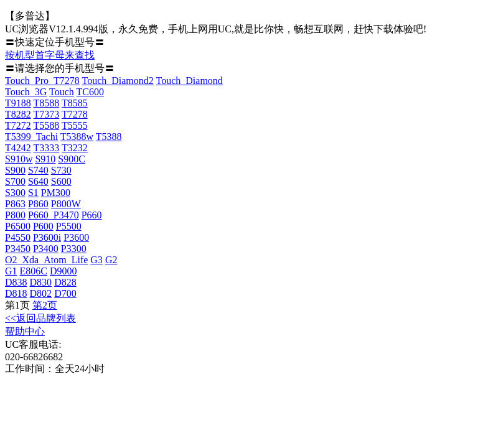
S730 (61, 170)
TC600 (90, 92)
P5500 (69, 226)
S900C (72, 159)
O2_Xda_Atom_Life (46, 260)
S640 (38, 181)
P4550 (18, 237)
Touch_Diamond (190, 81)
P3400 (46, 249)
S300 (15, 193)
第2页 (45, 305)
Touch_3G (26, 92)
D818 (16, 293)
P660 (92, 215)
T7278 (75, 114)
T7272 (18, 125)
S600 (61, 181)
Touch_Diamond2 (117, 81)
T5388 (109, 137)
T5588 (47, 125)
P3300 (74, 249)
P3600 (76, 237)
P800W (66, 204)
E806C (34, 271)
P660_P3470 (54, 215)
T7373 (47, 114)
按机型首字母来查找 (50, 55)
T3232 (75, 148)
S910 (45, 159)
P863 (15, 204)
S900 (15, 170)
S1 (33, 193)
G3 (96, 260)
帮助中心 (25, 331)
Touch (62, 92)
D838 (16, 282)
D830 (41, 282)
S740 (38, 170)
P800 (15, 215)
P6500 (18, 226)
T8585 (75, 103)
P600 (43, 226)
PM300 (56, 193)
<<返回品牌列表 (40, 318)
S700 (15, 181)
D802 (41, 293)
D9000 (63, 271)
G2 (111, 260)
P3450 (18, 249)
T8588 (47, 103)
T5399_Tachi (31, 137)
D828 (65, 282)
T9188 (18, 103)
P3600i (47, 237)
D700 (65, 293)
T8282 (18, 114)
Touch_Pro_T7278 (42, 81)
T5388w (77, 137)
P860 (38, 204)
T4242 (18, 148)
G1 (11, 271)
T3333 (47, 148)
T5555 (75, 125)
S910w (19, 159)
